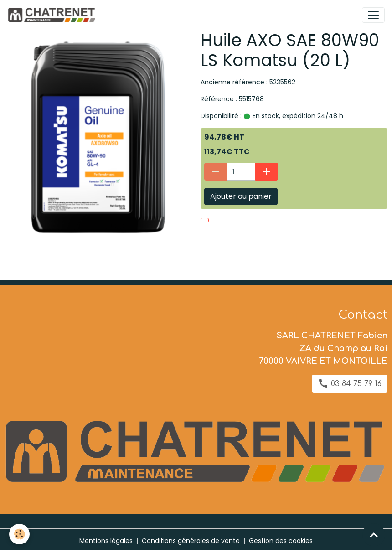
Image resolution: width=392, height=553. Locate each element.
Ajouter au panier (241, 196)
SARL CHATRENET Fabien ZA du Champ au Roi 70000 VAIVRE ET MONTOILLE (323, 348)
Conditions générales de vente (191, 541)
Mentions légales (106, 541)
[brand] (53, 15)
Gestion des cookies (281, 541)
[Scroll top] (374, 535)
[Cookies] (19, 534)
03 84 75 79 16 (350, 383)
